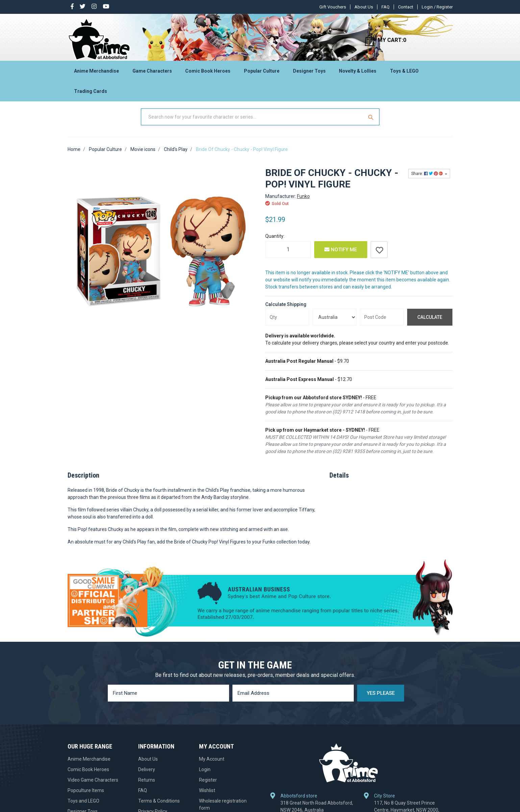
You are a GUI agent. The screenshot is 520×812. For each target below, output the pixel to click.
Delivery (147, 775)
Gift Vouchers (333, 7)
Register (208, 786)
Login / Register (437, 7)
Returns (147, 786)
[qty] (287, 323)
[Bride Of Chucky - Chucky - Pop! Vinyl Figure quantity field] (288, 255)
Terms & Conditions (159, 807)
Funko (303, 202)
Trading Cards (91, 93)
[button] (379, 255)
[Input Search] (253, 123)
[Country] (335, 323)
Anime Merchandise (96, 73)
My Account (212, 765)
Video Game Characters (93, 786)
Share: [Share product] (428, 179)
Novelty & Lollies (358, 73)
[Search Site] (372, 123)
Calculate (430, 323)
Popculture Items (86, 796)
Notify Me (341, 255)
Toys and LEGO (83, 807)
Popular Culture (262, 73)
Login (205, 775)
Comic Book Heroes (208, 73)
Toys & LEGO (404, 73)
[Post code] (382, 323)
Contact (406, 7)
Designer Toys (309, 73)
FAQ (386, 7)
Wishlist (207, 796)
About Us (364, 7)
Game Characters (152, 73)
